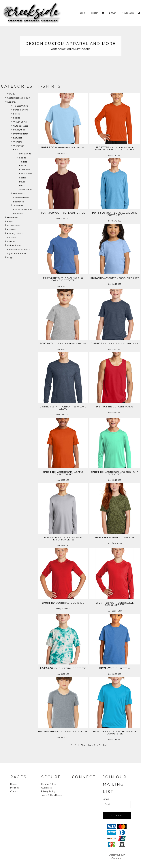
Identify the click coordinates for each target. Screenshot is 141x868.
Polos (22, 182)
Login (83, 13)
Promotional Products (19, 250)
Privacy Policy (48, 791)
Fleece (16, 114)
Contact (14, 791)
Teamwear (18, 206)
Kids (15, 150)
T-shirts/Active (20, 106)
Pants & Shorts (21, 110)
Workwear (18, 146)
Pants (22, 186)
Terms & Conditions (51, 795)
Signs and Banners (17, 254)
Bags (10, 222)
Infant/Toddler (20, 134)
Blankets (12, 230)
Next (83, 745)
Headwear (12, 218)
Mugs (10, 258)
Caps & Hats (26, 174)
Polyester (18, 214)
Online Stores (14, 245)
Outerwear (25, 170)
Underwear (19, 194)
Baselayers (19, 202)
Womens (18, 142)
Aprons (11, 242)
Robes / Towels (15, 234)
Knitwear (18, 138)
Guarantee (46, 788)
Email (106, 799)
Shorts (23, 178)
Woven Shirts (20, 122)
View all (11, 94)
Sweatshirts (25, 154)
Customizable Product (19, 98)
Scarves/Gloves (21, 198)
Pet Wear (12, 238)
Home (13, 784)
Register (94, 13)
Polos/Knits (19, 130)
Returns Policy (48, 784)
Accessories (26, 190)
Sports (17, 118)
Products (15, 788)
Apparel (11, 102)
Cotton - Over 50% (23, 210)
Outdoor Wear (21, 126)
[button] (103, 13)
